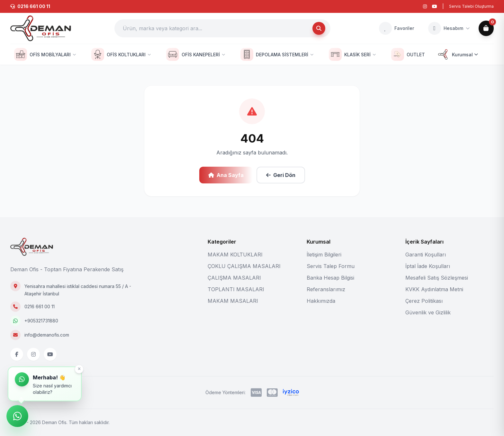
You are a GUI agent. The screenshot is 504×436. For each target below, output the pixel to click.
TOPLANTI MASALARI (236, 289)
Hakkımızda (321, 301)
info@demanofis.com (47, 335)
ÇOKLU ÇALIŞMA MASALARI (244, 266)
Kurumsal (457, 54)
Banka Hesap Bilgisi (330, 278)
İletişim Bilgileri (324, 255)
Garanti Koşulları (426, 255)
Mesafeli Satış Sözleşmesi (437, 278)
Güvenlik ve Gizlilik (428, 312)
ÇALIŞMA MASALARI (234, 278)
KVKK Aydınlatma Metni (434, 289)
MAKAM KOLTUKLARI (235, 255)
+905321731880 (41, 321)
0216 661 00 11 (40, 306)
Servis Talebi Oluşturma (471, 6)
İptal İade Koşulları (428, 266)
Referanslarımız (326, 289)
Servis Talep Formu (331, 266)
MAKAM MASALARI (233, 301)
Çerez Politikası (424, 301)
